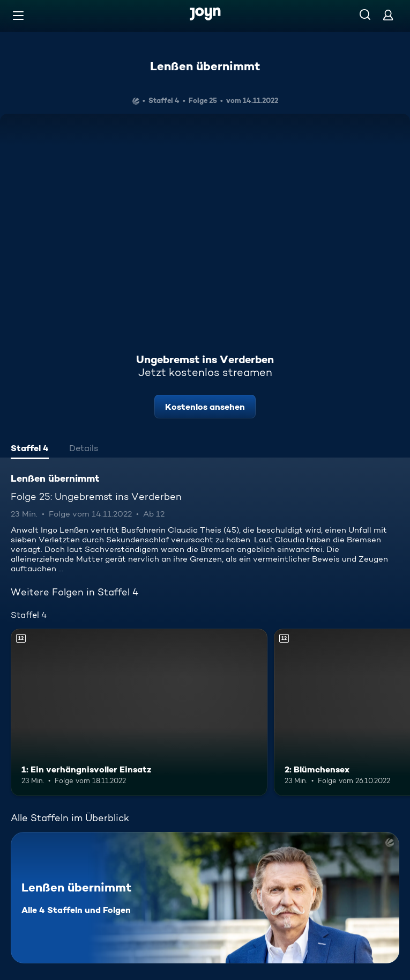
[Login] (388, 15)
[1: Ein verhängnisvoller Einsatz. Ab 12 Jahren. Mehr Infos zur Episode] (139, 712)
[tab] (30, 450)
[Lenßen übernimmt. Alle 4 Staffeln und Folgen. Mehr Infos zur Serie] (205, 898)
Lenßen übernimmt (205, 66)
